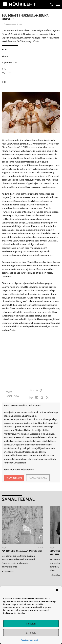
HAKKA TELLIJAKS (14, 478)
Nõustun (31, 624)
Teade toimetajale (12, 394)
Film (4, 49)
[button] (57, 590)
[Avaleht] (19, 6)
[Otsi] (52, 5)
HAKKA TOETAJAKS (38, 478)
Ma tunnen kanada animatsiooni (22, 551)
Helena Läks (9, 571)
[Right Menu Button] (58, 4)
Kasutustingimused (29, 640)
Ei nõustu (31, 633)
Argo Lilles (7, 72)
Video (5, 56)
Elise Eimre (56, 575)
